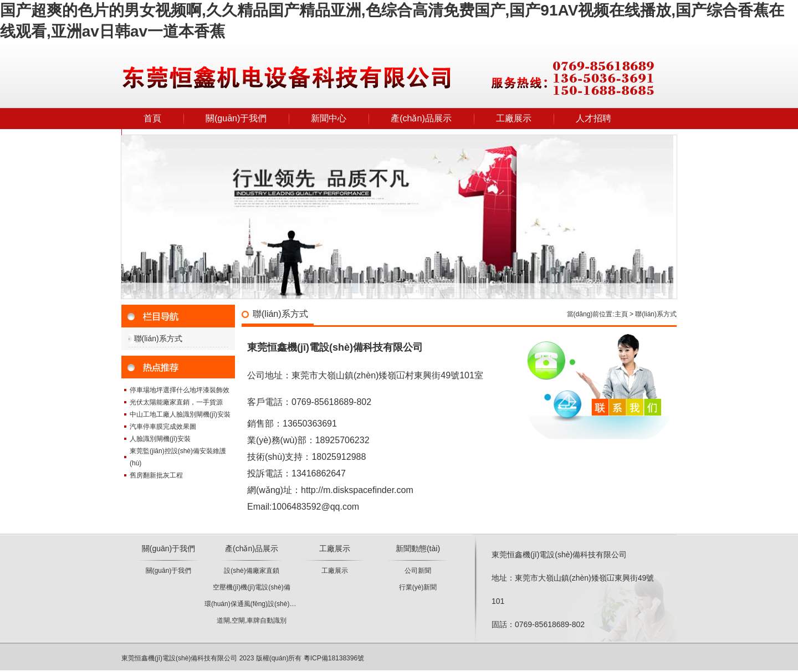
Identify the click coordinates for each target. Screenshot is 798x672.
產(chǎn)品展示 (421, 118)
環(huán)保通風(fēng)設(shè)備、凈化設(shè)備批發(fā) (286, 604)
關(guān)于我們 (236, 118)
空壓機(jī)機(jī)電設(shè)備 (251, 587)
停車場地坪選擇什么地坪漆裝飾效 (180, 390)
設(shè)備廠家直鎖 (251, 571)
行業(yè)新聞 (418, 587)
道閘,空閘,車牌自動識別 (252, 620)
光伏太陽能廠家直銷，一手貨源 (176, 402)
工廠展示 (514, 118)
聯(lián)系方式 (158, 338)
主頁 (621, 314)
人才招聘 (594, 118)
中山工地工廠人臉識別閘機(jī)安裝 (180, 414)
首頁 (152, 118)
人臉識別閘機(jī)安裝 (160, 439)
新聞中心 (329, 118)
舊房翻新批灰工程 (156, 475)
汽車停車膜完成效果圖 (163, 427)
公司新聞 (418, 571)
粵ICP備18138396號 (334, 658)
